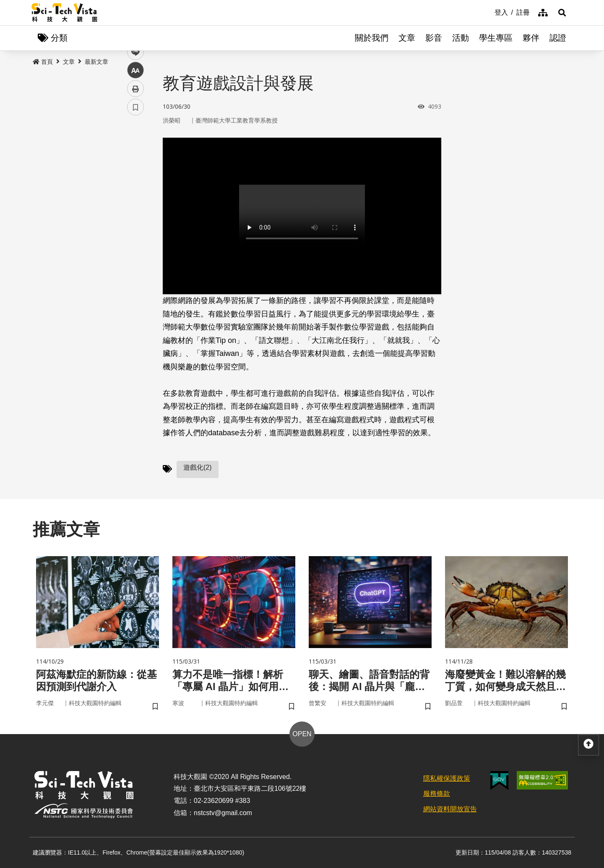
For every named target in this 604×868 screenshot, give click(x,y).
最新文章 (96, 62)
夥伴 (531, 38)
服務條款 (437, 793)
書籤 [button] (135, 253)
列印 (135, 234)
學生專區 (496, 38)
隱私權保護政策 (447, 778)
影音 (434, 38)
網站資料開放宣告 (450, 809)
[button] (562, 13)
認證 (558, 38)
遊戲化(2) (198, 467)
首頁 (43, 62)
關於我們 (372, 38)
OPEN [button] (302, 734)
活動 (461, 38)
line (133, 197)
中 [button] (135, 216)
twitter (136, 179)
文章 (407, 38)
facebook (136, 161)
